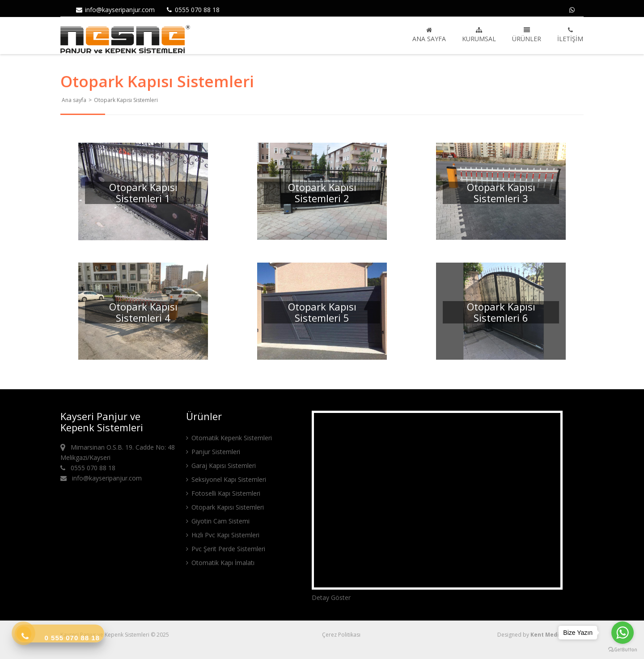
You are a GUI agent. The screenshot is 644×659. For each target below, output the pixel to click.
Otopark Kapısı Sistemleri (225, 507)
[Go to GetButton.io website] (623, 650)
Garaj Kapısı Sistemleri (221, 466)
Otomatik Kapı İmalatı (220, 563)
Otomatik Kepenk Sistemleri (229, 438)
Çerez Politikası (341, 635)
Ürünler (527, 35)
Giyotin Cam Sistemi (218, 521)
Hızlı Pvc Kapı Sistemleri (223, 535)
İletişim (570, 35)
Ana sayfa (429, 35)
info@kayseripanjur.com (115, 10)
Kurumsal (479, 35)
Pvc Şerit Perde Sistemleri (226, 549)
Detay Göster (331, 597)
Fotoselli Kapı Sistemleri (223, 493)
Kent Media (547, 635)
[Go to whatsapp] (623, 633)
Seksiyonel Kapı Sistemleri (226, 479)
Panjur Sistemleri (213, 452)
